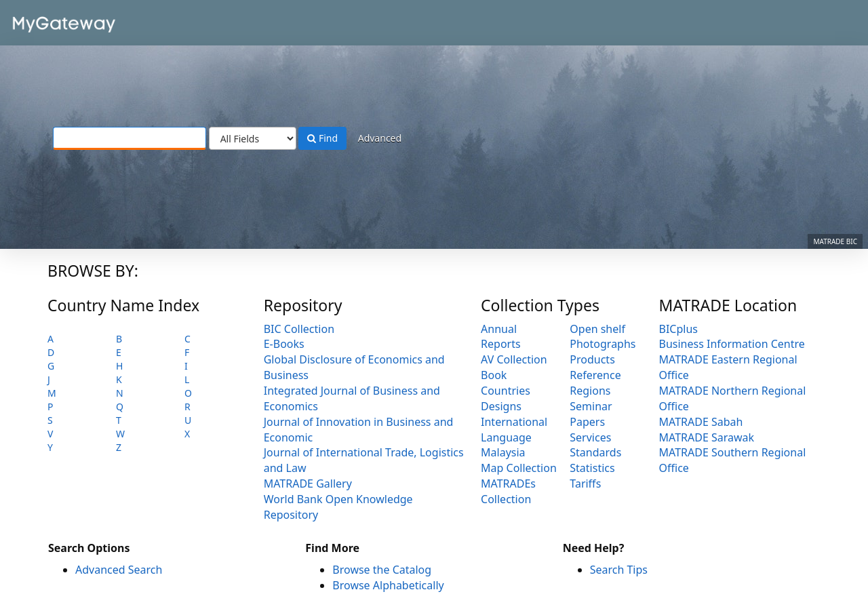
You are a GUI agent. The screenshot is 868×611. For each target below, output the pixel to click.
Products (592, 359)
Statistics (592, 468)
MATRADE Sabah (701, 422)
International (514, 422)
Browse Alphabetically (388, 585)
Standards (595, 452)
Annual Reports (501, 337)
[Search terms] (130, 138)
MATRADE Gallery (308, 484)
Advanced (380, 138)
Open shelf (597, 329)
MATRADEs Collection (508, 491)
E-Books (284, 344)
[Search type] (253, 138)
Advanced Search (119, 570)
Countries (506, 391)
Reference (595, 375)
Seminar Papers (591, 414)
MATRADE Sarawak (707, 437)
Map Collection (519, 468)
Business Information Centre (732, 344)
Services (590, 437)
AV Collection (514, 359)
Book (494, 375)
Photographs (603, 344)
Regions (590, 391)
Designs (501, 406)
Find (322, 138)
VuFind (43, 21)
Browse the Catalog (382, 570)
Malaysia (503, 452)
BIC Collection (299, 329)
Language (506, 437)
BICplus (678, 329)
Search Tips (619, 570)
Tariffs (585, 484)
